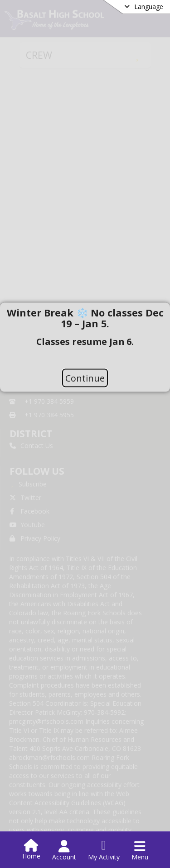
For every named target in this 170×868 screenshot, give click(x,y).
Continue (85, 378)
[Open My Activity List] (104, 850)
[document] (85, 336)
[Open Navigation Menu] (140, 850)
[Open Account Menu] (64, 850)
